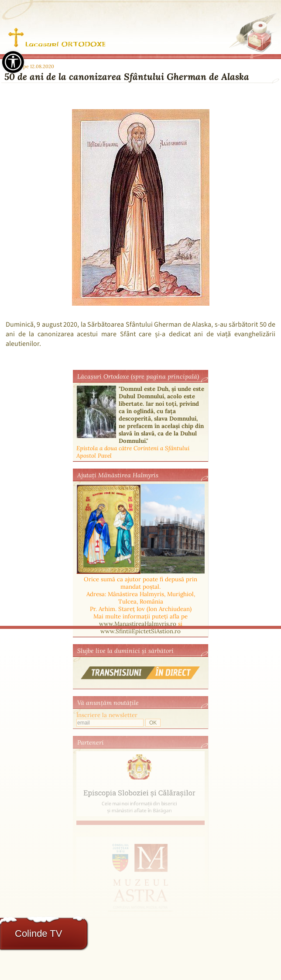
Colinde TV (38, 933)
